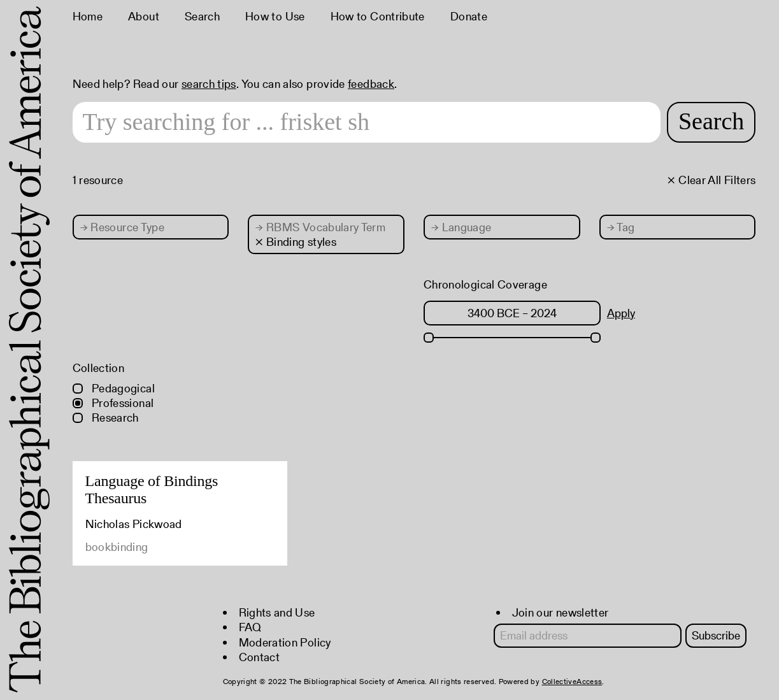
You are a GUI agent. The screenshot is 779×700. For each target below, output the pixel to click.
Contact (260, 657)
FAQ (250, 627)
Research (106, 418)
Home (88, 16)
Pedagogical (114, 388)
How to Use (275, 16)
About (144, 16)
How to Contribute (378, 16)
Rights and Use (277, 612)
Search (202, 16)
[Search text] (367, 122)
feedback (371, 84)
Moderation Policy (285, 642)
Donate (469, 16)
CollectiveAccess (572, 681)
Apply (621, 313)
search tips (209, 84)
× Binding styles (296, 242)
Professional (113, 403)
